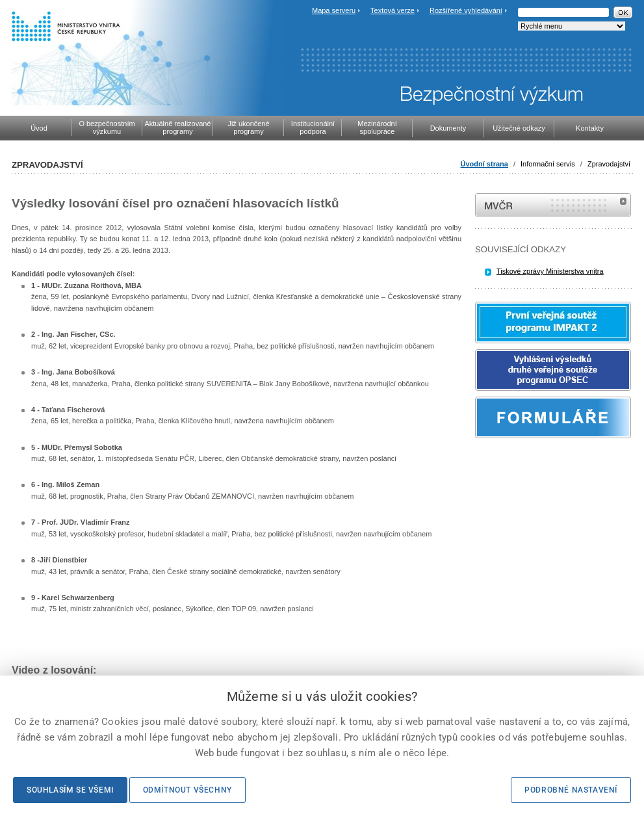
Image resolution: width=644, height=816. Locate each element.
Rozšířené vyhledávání (466, 10)
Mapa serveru (334, 10)
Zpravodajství (609, 164)
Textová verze (393, 10)
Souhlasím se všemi (70, 790)
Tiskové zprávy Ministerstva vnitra (550, 271)
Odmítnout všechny (187, 790)
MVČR (553, 205)
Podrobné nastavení (571, 790)
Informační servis (548, 164)
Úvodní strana (484, 164)
